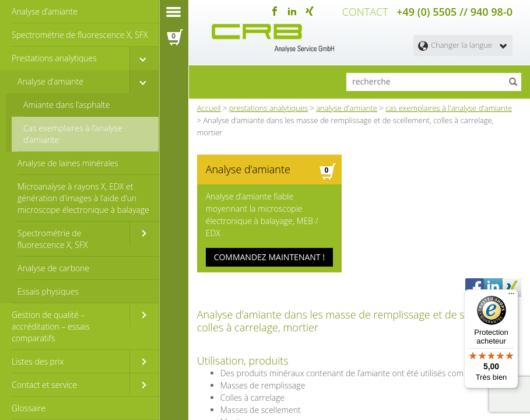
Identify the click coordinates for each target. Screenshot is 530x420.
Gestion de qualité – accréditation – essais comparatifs (51, 326)
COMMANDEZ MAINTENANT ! (269, 257)
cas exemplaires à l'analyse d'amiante (449, 108)
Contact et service (44, 385)
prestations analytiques (269, 108)
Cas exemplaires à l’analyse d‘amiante (73, 134)
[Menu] (511, 296)
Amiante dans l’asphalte (67, 105)
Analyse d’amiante (45, 11)
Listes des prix (38, 361)
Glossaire (29, 408)
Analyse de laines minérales (68, 163)
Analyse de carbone (53, 268)
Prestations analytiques (54, 58)
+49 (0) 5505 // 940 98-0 (454, 12)
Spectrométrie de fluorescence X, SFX (80, 35)
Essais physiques (48, 291)
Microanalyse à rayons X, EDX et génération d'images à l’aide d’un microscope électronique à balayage (83, 198)
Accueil (209, 108)
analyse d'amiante (347, 108)
